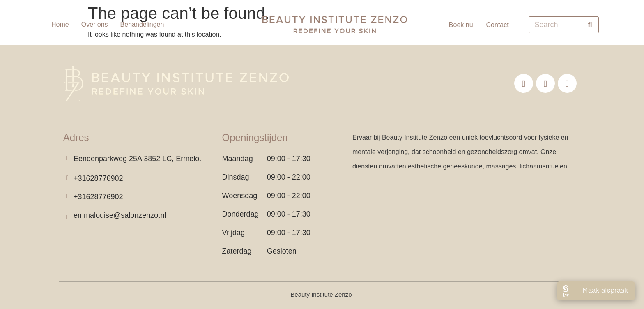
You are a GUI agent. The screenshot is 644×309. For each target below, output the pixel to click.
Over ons (95, 24)
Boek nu (461, 25)
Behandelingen (142, 24)
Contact (498, 25)
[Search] (590, 25)
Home (60, 24)
